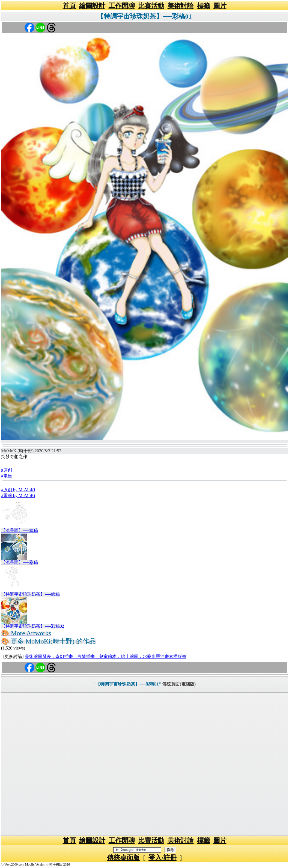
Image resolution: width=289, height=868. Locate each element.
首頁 (69, 6)
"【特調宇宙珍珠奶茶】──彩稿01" (127, 684)
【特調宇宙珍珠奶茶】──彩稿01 (144, 16)
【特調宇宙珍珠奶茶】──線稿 (30, 594)
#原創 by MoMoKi (18, 490)
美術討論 (181, 6)
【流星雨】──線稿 (20, 530)
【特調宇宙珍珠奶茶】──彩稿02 (33, 626)
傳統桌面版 (123, 858)
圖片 (220, 6)
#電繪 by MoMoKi (18, 496)
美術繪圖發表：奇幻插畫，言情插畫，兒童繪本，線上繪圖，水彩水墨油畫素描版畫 (106, 656)
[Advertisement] (144, 764)
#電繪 (7, 476)
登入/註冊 (163, 858)
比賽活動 (151, 6)
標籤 (204, 6)
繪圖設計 (92, 6)
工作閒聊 (122, 6)
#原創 (7, 470)
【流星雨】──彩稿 (20, 562)
